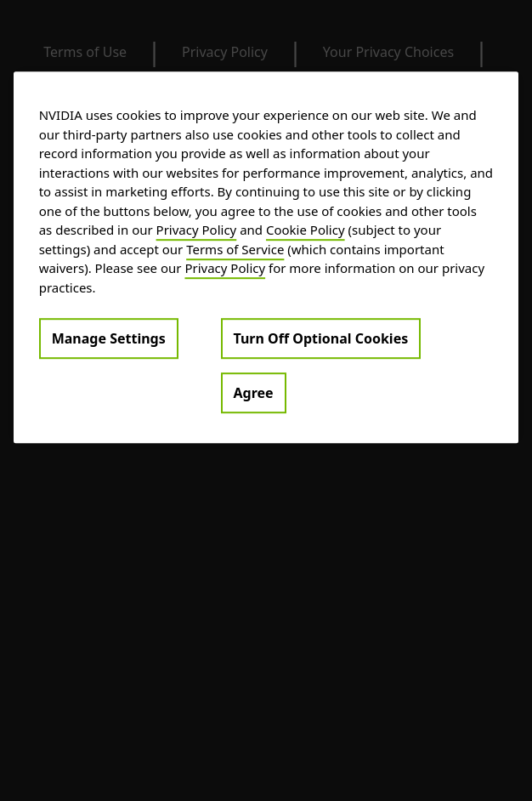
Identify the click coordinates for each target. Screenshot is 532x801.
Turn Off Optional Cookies (321, 338)
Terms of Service (235, 249)
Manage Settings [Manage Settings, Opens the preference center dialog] (109, 338)
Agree (254, 393)
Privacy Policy (197, 230)
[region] (266, 257)
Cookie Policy (306, 230)
